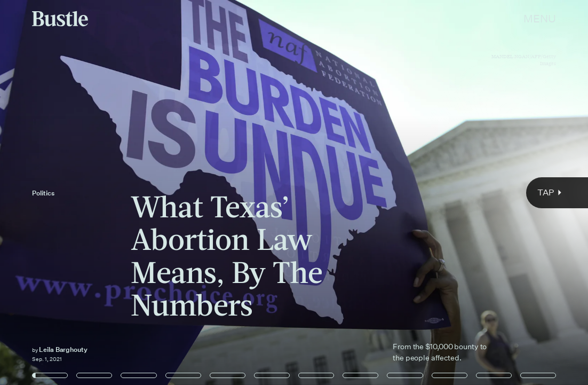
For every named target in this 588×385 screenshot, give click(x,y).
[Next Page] (391, 192)
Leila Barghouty (63, 349)
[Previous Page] (97, 192)
